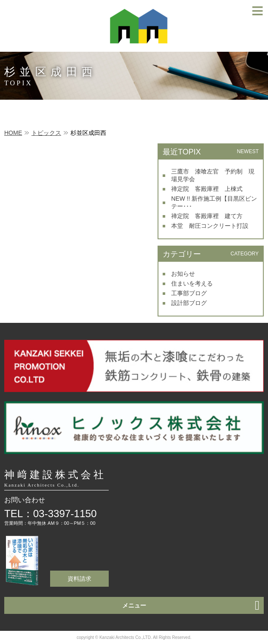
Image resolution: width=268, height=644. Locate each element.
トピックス (46, 133)
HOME (13, 133)
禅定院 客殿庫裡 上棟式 (207, 189)
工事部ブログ (189, 293)
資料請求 (79, 579)
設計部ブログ (189, 303)
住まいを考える (192, 283)
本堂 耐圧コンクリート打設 (210, 226)
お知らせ (183, 274)
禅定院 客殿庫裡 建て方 (207, 216)
